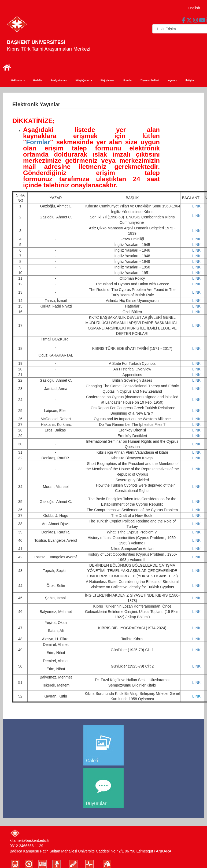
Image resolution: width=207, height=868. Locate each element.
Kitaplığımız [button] (84, 80)
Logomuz (172, 80)
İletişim (190, 80)
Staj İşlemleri (108, 80)
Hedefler (38, 80)
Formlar (128, 80)
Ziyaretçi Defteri (150, 80)
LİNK (196, 206)
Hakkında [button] (18, 80)
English (194, 8)
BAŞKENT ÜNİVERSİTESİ (36, 42)
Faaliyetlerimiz (59, 80)
